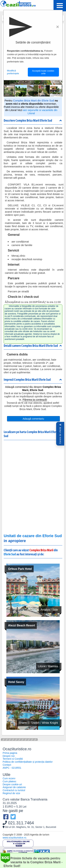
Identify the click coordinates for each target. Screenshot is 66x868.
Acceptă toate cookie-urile (43, 72)
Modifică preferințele (13, 72)
